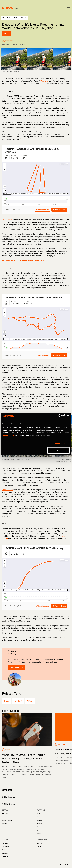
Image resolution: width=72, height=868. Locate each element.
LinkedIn (5, 857)
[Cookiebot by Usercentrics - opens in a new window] (60, 416)
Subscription (6, 817)
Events (7, 701)
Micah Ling (22, 44)
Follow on (16, 667)
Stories (39, 820)
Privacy (40, 834)
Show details (60, 443)
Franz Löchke (7, 220)
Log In (39, 846)
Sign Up (40, 843)
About (39, 813)
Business (40, 827)
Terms (39, 830)
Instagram (5, 846)
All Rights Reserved (9, 804)
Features (5, 813)
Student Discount (8, 820)
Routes (5, 824)
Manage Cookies (65, 865)
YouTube (5, 853)
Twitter (5, 850)
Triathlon (30, 701)
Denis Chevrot (8, 490)
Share (6, 34)
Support (40, 824)
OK (58, 450)
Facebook (5, 843)
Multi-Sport (18, 701)
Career (39, 817)
